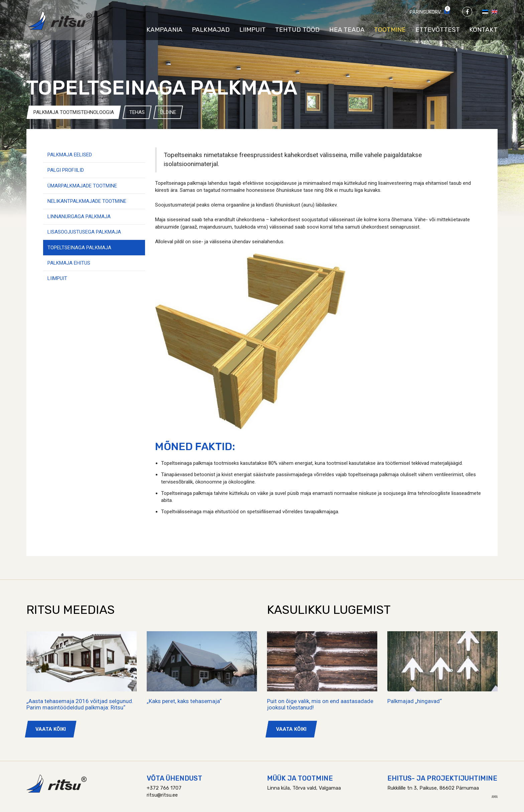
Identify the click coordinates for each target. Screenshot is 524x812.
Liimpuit (252, 30)
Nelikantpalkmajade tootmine (87, 201)
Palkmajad (211, 30)
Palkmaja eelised (70, 155)
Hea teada (347, 30)
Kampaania (164, 30)
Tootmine (390, 30)
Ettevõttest (438, 30)
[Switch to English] (495, 11)
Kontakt (483, 30)
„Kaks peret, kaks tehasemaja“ (184, 701)
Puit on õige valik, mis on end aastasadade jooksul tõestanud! (320, 704)
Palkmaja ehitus (69, 263)
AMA (495, 797)
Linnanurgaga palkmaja (79, 217)
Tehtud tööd (297, 30)
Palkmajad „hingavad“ (415, 701)
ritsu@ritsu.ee (162, 795)
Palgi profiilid (66, 170)
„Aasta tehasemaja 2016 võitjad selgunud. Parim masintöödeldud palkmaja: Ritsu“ (80, 704)
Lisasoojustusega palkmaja (84, 232)
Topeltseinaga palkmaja (79, 248)
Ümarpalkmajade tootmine (82, 186)
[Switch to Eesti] (485, 11)
